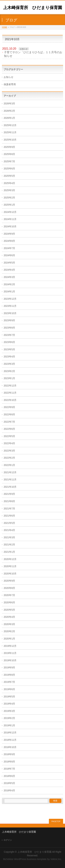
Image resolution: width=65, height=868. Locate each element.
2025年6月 (9, 169)
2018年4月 (9, 791)
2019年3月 (9, 711)
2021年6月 (9, 516)
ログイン (8, 840)
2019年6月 (9, 689)
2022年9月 (9, 407)
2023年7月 (9, 335)
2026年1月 (9, 118)
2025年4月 (9, 183)
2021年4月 (9, 530)
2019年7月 (9, 682)
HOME (5, 27)
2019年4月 (9, 704)
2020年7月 (9, 595)
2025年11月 (10, 132)
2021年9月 (9, 494)
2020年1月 (9, 639)
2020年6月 (9, 603)
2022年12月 (10, 386)
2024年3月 (9, 277)
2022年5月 (9, 436)
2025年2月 (9, 198)
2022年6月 (9, 429)
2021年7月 (9, 509)
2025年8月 (9, 154)
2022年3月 (9, 451)
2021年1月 (9, 552)
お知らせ (24, 49)
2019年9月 (9, 668)
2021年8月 (9, 501)
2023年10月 (10, 313)
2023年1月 (9, 378)
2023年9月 (9, 320)
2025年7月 (9, 161)
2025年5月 (9, 176)
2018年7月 (9, 769)
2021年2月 (9, 545)
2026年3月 (9, 104)
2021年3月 (9, 537)
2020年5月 (9, 610)
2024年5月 (9, 263)
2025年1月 (9, 205)
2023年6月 (9, 342)
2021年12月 (10, 472)
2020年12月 (10, 559)
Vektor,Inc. (56, 859)
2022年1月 (9, 465)
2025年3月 (9, 190)
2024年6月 (9, 255)
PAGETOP (56, 821)
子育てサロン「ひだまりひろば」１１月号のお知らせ (33, 54)
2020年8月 (9, 588)
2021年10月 (10, 487)
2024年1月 (9, 292)
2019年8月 (9, 675)
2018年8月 (9, 762)
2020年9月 (9, 581)
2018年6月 (9, 776)
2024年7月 (9, 248)
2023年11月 (10, 306)
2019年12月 (10, 646)
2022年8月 (9, 415)
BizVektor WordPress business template (25, 859)
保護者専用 (10, 84)
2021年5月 (9, 523)
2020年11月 (10, 566)
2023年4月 (9, 357)
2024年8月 (9, 241)
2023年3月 (9, 364)
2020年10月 (10, 574)
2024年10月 (10, 227)
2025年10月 (10, 140)
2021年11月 (10, 480)
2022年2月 (9, 458)
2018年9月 (9, 754)
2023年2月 (9, 371)
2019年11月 (10, 653)
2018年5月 (9, 783)
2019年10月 (10, 660)
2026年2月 (9, 111)
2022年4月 (9, 443)
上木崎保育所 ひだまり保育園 (33, 8)
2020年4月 (9, 617)
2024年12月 (10, 212)
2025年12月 (10, 125)
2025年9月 (9, 147)
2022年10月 (10, 400)
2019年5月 (9, 697)
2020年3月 (9, 624)
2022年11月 (10, 393)
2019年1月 (9, 725)
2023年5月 (9, 349)
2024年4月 (9, 270)
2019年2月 (9, 718)
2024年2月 (9, 284)
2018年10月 (10, 747)
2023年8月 (9, 328)
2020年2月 (9, 631)
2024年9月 (9, 234)
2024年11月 (10, 219)
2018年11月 (10, 740)
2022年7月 (9, 422)
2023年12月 (10, 299)
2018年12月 (10, 733)
